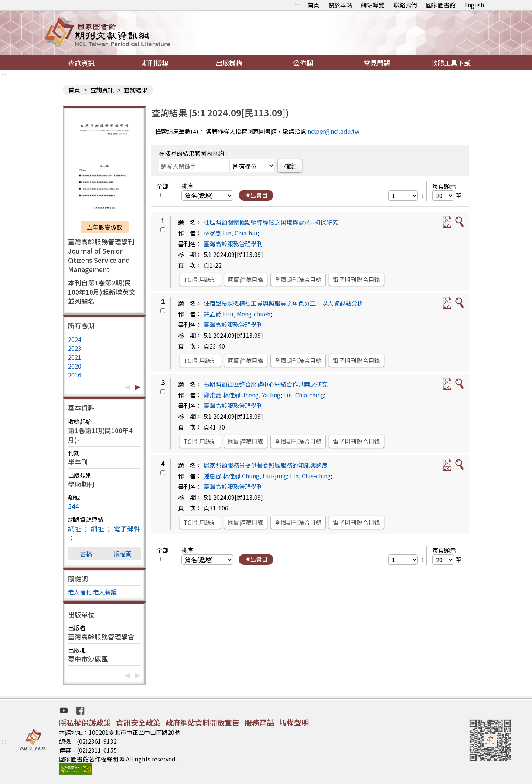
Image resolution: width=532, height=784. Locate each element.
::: (297, 5)
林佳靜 (232, 395)
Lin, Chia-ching (304, 395)
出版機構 (229, 63)
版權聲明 (294, 722)
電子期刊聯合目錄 (357, 279)
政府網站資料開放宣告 (202, 722)
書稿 (86, 554)
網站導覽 (373, 5)
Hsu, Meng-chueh (247, 314)
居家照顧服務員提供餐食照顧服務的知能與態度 (266, 465)
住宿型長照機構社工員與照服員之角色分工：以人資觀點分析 (283, 303)
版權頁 (123, 554)
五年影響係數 (105, 227)
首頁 (314, 5)
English (474, 5)
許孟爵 (212, 314)
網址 (75, 528)
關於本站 (340, 5)
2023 (75, 348)
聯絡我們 (405, 5)
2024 (75, 339)
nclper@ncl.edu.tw (334, 131)
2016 (75, 375)
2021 (75, 357)
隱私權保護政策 (85, 722)
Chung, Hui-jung (265, 476)
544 (74, 506)
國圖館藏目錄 (246, 279)
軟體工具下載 (451, 63)
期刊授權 (155, 63)
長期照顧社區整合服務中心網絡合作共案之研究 (266, 384)
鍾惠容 (212, 476)
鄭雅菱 (212, 395)
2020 (75, 366)
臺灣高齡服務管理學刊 (233, 244)
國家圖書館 (441, 5)
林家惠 (212, 233)
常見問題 (377, 63)
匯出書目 (256, 195)
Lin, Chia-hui (240, 233)
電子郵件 (127, 528)
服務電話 (259, 722)
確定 (290, 166)
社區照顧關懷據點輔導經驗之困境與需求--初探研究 (271, 222)
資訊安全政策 (138, 722)
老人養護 (105, 592)
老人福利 (80, 592)
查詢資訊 (81, 63)
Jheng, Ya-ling (261, 395)
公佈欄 (303, 63)
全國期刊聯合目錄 (298, 279)
